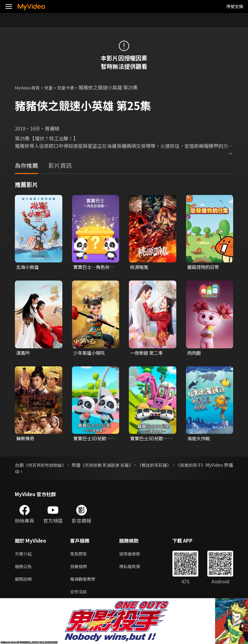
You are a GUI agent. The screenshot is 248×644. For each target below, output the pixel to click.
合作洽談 (80, 597)
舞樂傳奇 (26, 440)
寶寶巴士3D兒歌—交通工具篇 (150, 440)
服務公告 (25, 570)
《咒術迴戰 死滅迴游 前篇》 (122, 467)
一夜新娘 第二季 (148, 354)
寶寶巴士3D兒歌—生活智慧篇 (93, 440)
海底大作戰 (199, 440)
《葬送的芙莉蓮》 (176, 467)
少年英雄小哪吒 (90, 354)
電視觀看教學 (85, 583)
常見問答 (80, 556)
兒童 (54, 87)
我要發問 (80, 570)
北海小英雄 (28, 267)
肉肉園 (195, 354)
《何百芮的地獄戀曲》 (49, 467)
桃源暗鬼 (140, 267)
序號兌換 (235, 6)
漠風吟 (23, 354)
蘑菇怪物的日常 (204, 267)
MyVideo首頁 (30, 87)
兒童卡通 (73, 87)
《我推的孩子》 (217, 467)
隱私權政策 (135, 570)
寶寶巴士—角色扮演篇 (93, 267)
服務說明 (25, 583)
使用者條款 (135, 556)
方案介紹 (25, 556)
